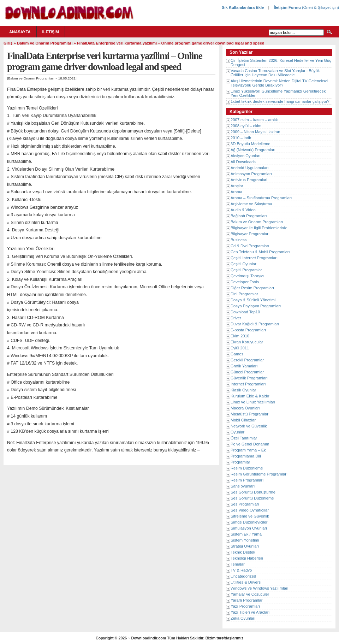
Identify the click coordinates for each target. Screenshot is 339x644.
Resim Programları (247, 480)
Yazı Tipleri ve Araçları (250, 612)
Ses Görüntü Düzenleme (252, 498)
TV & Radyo (241, 570)
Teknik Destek (243, 552)
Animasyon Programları (251, 174)
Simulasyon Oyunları (249, 528)
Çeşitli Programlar (246, 270)
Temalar (238, 564)
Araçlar (237, 186)
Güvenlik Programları (249, 378)
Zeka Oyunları (243, 618)
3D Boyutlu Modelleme (251, 144)
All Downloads (243, 162)
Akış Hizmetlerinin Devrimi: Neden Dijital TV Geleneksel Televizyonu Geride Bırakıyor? (279, 83)
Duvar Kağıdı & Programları (255, 324)
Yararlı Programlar (247, 600)
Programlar (240, 462)
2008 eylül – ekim (246, 126)
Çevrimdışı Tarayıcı (248, 276)
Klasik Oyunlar (243, 390)
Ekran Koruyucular (247, 342)
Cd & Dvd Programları (250, 246)
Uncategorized (243, 576)
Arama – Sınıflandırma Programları (261, 198)
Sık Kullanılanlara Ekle (243, 7)
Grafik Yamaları (244, 366)
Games (237, 354)
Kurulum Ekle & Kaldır (250, 396)
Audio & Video (243, 210)
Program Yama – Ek (248, 450)
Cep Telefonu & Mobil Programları (260, 252)
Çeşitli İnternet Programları (254, 258)
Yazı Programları (245, 606)
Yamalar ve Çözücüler (250, 594)
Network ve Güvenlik (249, 426)
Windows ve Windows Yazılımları (260, 588)
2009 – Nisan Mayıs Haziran (255, 132)
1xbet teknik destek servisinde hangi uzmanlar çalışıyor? (280, 101)
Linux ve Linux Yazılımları (253, 402)
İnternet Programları (248, 384)
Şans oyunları (243, 486)
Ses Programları (245, 504)
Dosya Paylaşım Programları (256, 306)
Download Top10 (245, 312)
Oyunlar (237, 432)
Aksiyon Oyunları (246, 156)
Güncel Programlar (247, 372)
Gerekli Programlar (247, 360)
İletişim (51, 32)
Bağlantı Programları (249, 216)
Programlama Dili (246, 456)
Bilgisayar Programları (250, 234)
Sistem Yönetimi (245, 540)
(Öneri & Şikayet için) (320, 7)
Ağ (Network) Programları (253, 150)
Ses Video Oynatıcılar (250, 510)
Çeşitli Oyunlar (243, 264)
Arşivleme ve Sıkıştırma (251, 204)
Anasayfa (20, 32)
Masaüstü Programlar (249, 414)
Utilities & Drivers (246, 582)
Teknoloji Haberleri (247, 558)
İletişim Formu (287, 7)
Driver (236, 318)
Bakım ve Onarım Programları (45, 43)
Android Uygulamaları (250, 168)
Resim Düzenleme (247, 468)
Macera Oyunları (245, 408)
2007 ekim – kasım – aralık (254, 120)
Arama (236, 192)
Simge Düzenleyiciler (249, 522)
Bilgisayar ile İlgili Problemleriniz (259, 228)
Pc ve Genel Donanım (250, 444)
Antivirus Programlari (249, 180)
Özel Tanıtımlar (244, 438)
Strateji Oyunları (245, 546)
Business (239, 240)
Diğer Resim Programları (252, 288)
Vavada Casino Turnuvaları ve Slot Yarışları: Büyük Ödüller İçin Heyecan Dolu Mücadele (275, 73)
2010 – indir (241, 138)
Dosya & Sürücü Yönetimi (253, 300)
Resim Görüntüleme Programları (259, 474)
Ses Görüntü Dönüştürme (253, 492)
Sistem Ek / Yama (246, 534)
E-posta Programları (248, 330)
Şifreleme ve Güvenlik (250, 516)
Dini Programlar (244, 294)
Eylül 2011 (240, 348)
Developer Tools (245, 282)
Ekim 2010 (240, 336)
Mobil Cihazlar (243, 420)
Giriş (8, 43)
